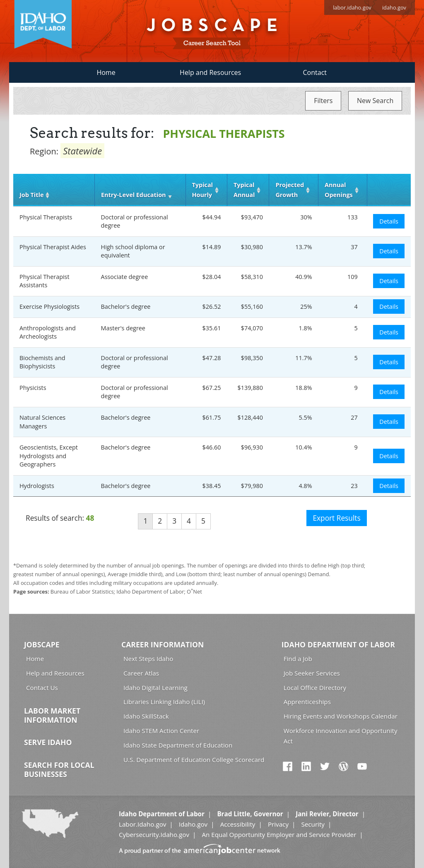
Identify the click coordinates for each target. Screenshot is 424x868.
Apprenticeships (307, 702)
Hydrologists (37, 486)
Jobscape (42, 644)
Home (106, 72)
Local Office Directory (315, 688)
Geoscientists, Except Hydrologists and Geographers (49, 456)
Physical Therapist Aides (53, 247)
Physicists (33, 388)
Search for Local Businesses (59, 769)
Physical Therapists (46, 217)
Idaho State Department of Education (178, 745)
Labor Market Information (52, 715)
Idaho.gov (193, 824)
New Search (375, 101)
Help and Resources (210, 72)
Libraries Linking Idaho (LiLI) (164, 702)
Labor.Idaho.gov (142, 824)
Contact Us (42, 688)
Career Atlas (141, 673)
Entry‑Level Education (133, 195)
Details (389, 221)
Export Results (336, 518)
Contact (315, 72)
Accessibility (238, 824)
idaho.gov (394, 7)
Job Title (31, 195)
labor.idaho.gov (352, 7)
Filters (323, 101)
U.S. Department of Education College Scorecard (194, 760)
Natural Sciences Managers (42, 422)
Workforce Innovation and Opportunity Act (341, 736)
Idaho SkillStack (146, 716)
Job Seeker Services (312, 673)
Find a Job (298, 659)
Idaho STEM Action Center (161, 731)
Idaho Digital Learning (155, 688)
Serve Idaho (48, 742)
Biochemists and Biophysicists (42, 362)
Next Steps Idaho (148, 659)
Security (313, 824)
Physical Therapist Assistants (45, 281)
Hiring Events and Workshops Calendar (341, 716)
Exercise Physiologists (49, 307)
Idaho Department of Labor (338, 644)
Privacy (278, 824)
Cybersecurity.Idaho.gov (154, 834)
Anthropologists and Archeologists (48, 332)
